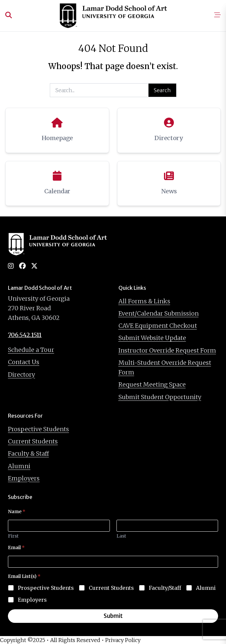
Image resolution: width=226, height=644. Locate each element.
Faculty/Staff (165, 588)
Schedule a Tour (31, 350)
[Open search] (9, 16)
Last (121, 536)
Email (16, 548)
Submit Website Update (152, 338)
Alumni (19, 466)
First (13, 536)
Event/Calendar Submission (159, 313)
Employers (24, 478)
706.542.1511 (25, 335)
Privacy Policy (123, 640)
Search (162, 90)
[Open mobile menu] (217, 16)
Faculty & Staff (28, 454)
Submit (113, 616)
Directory (21, 375)
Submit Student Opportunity (160, 397)
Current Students (33, 441)
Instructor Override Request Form (167, 350)
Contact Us (24, 362)
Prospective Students (38, 429)
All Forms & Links (144, 301)
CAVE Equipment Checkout (158, 326)
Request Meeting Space (152, 384)
